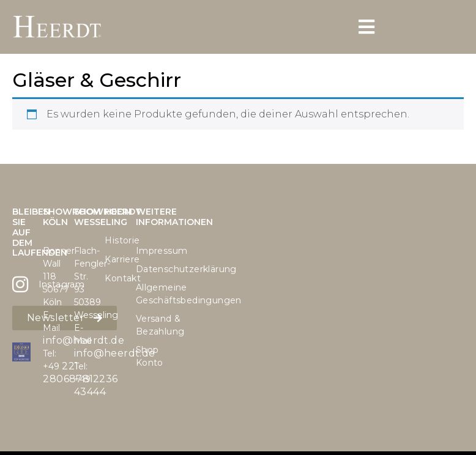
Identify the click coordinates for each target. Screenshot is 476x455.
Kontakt (114, 278)
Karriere (114, 259)
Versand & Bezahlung (145, 325)
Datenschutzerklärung (145, 269)
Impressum (145, 251)
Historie (114, 240)
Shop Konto (145, 356)
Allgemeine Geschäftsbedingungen (145, 294)
